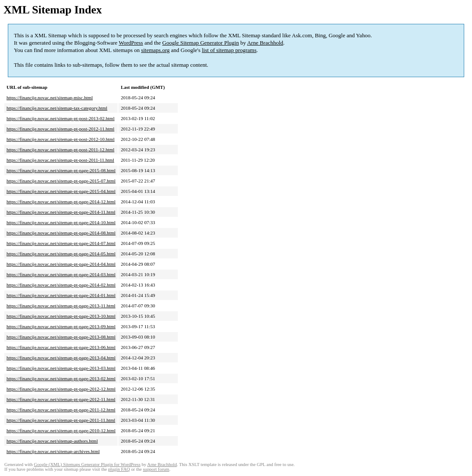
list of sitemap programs (229, 50)
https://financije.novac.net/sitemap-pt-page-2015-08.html (61, 170)
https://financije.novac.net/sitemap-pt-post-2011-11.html (60, 160)
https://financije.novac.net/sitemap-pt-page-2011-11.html (61, 420)
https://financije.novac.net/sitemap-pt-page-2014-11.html (61, 212)
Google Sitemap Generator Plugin (201, 43)
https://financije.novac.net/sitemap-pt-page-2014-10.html (61, 222)
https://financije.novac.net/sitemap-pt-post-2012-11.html (61, 129)
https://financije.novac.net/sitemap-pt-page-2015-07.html (61, 181)
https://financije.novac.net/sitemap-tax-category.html (57, 108)
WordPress (131, 43)
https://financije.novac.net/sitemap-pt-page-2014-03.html (61, 274)
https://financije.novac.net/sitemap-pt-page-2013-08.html (61, 337)
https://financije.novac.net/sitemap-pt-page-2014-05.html (61, 254)
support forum (156, 469)
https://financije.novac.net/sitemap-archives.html (53, 451)
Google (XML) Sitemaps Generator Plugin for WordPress (87, 465)
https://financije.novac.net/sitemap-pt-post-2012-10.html (61, 139)
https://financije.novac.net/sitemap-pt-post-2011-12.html (61, 150)
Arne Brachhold (265, 43)
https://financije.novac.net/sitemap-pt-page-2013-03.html (61, 368)
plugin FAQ (119, 469)
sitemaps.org (155, 50)
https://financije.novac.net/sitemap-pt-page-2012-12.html (61, 389)
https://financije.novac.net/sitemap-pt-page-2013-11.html (61, 306)
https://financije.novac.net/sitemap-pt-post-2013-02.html (61, 118)
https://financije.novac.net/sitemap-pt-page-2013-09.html (61, 326)
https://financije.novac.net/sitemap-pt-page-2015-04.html (61, 191)
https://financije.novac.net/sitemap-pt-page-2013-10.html (61, 316)
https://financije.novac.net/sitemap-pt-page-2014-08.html (61, 233)
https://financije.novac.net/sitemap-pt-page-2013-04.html (61, 358)
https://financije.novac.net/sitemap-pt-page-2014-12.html (61, 202)
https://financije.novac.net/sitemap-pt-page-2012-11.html (61, 399)
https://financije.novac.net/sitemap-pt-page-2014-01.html (61, 295)
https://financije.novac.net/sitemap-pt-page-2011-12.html (61, 410)
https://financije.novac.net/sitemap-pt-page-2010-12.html (61, 430)
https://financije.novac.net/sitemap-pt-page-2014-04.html (61, 264)
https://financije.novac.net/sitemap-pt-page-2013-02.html (61, 378)
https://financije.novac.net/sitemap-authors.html (52, 441)
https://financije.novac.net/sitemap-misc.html (50, 98)
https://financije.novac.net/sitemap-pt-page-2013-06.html (61, 347)
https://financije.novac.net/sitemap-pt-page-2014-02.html (61, 285)
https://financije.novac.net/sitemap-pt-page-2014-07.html (61, 243)
